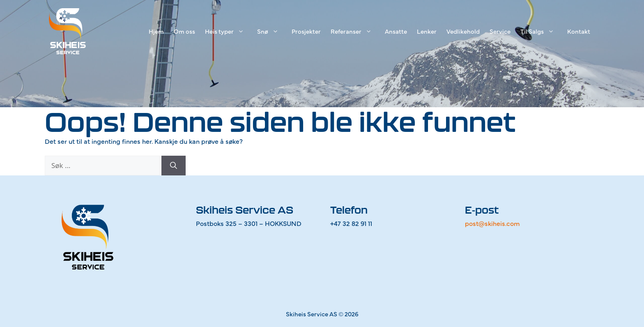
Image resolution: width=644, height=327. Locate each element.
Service (500, 31)
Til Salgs (541, 31)
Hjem (156, 31)
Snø (272, 31)
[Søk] (174, 166)
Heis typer (229, 31)
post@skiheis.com (492, 223)
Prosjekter (306, 31)
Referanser (355, 31)
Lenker (427, 31)
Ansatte (396, 31)
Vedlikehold (463, 31)
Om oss (184, 31)
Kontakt (579, 31)
